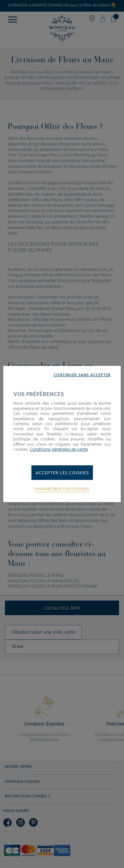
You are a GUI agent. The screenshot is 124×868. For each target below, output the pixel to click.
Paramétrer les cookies (62, 489)
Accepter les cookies (62, 473)
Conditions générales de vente (59, 450)
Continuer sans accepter (82, 375)
